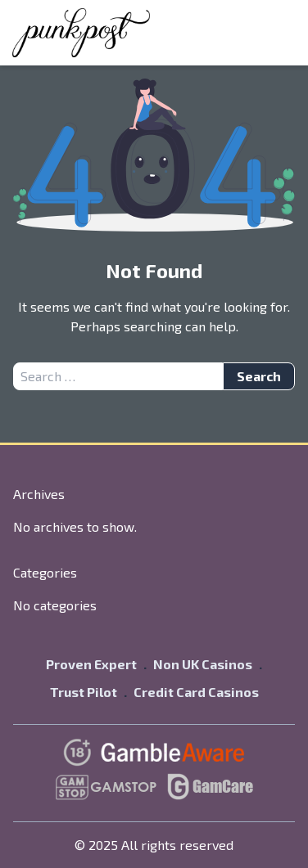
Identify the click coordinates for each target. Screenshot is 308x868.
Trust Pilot (84, 692)
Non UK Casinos (203, 664)
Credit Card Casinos (196, 692)
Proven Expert (91, 664)
